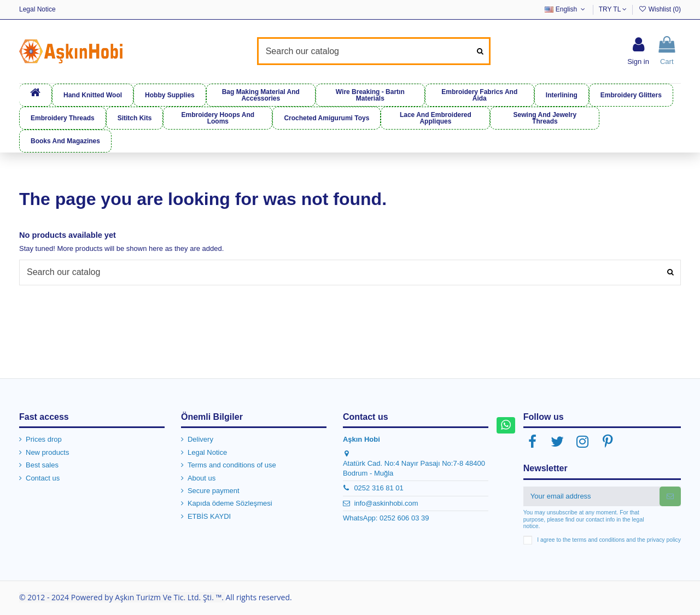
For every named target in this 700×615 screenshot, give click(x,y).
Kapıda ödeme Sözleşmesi (230, 503)
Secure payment (214, 491)
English (566, 9)
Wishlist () (660, 9)
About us (202, 478)
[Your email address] (591, 496)
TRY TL (613, 9)
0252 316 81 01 (378, 488)
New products (47, 452)
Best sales (42, 465)
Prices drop (44, 439)
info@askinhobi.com (386, 503)
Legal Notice (37, 9)
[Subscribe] (670, 496)
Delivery (200, 439)
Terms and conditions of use (232, 465)
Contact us (43, 478)
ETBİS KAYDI (209, 516)
